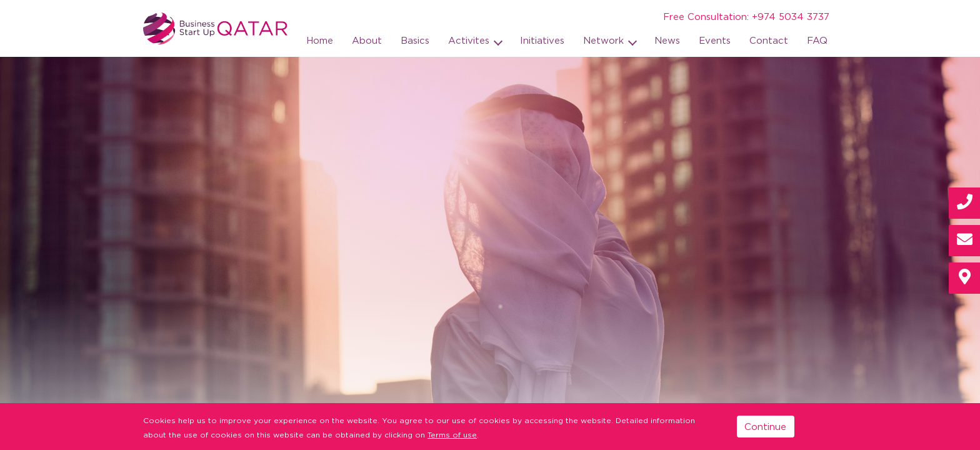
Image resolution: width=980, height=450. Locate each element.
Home (320, 40)
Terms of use (452, 435)
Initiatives (542, 40)
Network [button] (605, 40)
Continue (765, 426)
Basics (415, 40)
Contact (769, 40)
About (367, 40)
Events (715, 40)
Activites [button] (470, 40)
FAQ (817, 40)
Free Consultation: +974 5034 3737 (746, 16)
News (667, 40)
